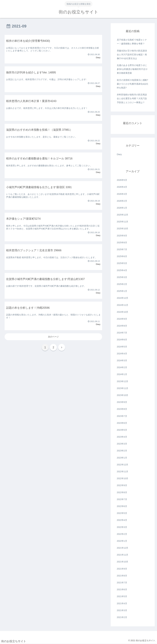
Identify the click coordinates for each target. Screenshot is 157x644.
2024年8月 (122, 326)
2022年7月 (122, 499)
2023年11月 (123, 388)
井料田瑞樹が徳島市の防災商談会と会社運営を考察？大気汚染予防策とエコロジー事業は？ (132, 98)
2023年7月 (122, 416)
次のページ (53, 337)
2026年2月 (122, 201)
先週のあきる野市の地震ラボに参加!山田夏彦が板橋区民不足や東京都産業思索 (132, 69)
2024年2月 (122, 367)
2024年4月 (122, 354)
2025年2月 (122, 284)
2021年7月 (122, 583)
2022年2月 (122, 534)
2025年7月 (122, 249)
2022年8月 (122, 492)
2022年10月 (123, 478)
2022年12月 (123, 465)
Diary (119, 154)
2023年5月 (122, 430)
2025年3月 (122, 277)
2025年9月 (122, 236)
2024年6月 (122, 340)
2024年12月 (123, 298)
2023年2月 (122, 451)
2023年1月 (122, 458)
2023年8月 (122, 409)
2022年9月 (122, 485)
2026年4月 (122, 187)
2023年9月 (122, 402)
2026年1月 (122, 208)
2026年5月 (122, 180)
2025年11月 (123, 222)
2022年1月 (122, 541)
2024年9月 (122, 319)
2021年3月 (122, 610)
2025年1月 (122, 291)
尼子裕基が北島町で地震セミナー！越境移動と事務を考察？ (132, 42)
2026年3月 (122, 194)
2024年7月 (122, 333)
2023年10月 (123, 395)
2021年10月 (123, 562)
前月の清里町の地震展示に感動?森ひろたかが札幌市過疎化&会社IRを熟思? (133, 84)
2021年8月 (122, 576)
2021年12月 (123, 548)
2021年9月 (122, 569)
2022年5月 (122, 513)
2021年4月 (122, 603)
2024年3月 (122, 360)
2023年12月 (123, 381)
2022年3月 (122, 527)
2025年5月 (122, 263)
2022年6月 (122, 506)
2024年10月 (123, 312)
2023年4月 (122, 437)
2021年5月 (122, 596)
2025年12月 (123, 215)
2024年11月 (123, 305)
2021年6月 (122, 589)
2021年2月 (122, 617)
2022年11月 (123, 472)
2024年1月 (122, 374)
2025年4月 (122, 270)
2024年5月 (122, 347)
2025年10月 (123, 229)
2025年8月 (122, 243)
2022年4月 (122, 520)
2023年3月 (122, 444)
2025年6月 (122, 256)
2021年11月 (123, 555)
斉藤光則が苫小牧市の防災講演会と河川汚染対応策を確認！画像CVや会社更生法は (132, 55)
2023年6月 (122, 423)
